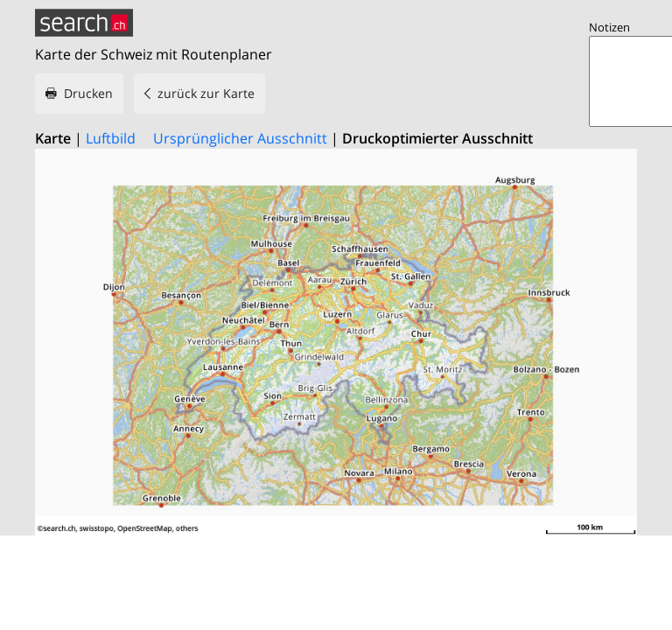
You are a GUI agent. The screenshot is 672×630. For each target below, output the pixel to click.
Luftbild (111, 138)
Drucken (88, 93)
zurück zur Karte (206, 93)
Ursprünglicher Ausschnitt (240, 138)
